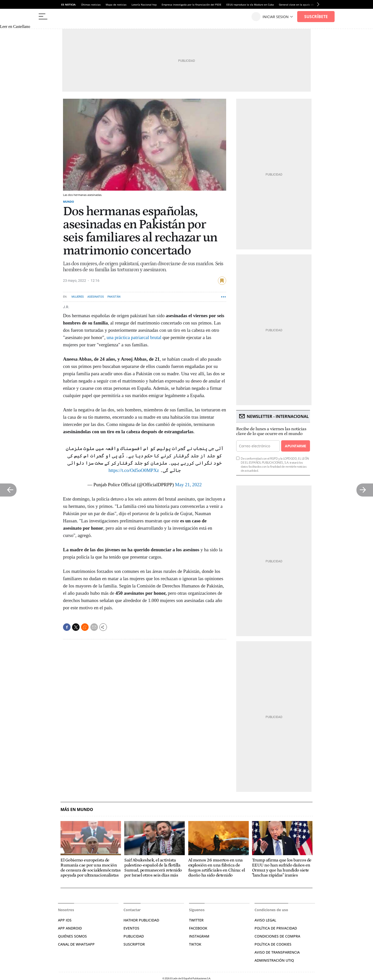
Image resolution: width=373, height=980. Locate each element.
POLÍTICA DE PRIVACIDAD (276, 928)
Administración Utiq (274, 960)
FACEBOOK (198, 928)
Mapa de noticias (116, 5)
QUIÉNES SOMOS (72, 936)
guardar (222, 281)
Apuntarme (295, 446)
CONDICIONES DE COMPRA (277, 936)
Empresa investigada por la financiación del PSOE (192, 5)
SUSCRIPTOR (134, 944)
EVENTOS (131, 928)
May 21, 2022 (188, 485)
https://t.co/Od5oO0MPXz (134, 470)
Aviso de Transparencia (277, 952)
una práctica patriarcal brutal (134, 337)
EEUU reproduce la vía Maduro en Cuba (250, 5)
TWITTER (196, 920)
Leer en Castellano (15, 26)
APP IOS (65, 920)
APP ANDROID (70, 928)
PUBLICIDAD (134, 936)
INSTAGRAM (199, 936)
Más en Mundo (77, 810)
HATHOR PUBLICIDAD (141, 920)
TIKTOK (195, 944)
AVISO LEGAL (265, 920)
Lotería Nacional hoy (144, 5)
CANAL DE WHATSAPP (76, 944)
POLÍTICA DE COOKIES (273, 944)
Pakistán (114, 297)
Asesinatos (96, 297)
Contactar (132, 910)
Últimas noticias (91, 5)
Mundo (69, 202)
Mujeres (78, 297)
